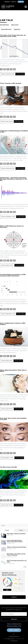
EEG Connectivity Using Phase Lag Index (17, 561)
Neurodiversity (6, 29)
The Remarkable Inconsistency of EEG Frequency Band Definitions (13, 275)
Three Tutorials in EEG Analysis (11, 83)
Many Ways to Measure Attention (16, 534)
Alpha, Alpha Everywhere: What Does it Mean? (13, 371)
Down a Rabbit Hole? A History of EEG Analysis (13, 324)
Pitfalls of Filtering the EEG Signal (17, 547)
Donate (14, 597)
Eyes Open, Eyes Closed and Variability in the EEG (13, 419)
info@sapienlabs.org (14, 636)
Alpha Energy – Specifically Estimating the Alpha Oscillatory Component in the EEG (14, 179)
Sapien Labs (11, 639)
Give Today (14, 630)
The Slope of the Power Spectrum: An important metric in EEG (13, 36)
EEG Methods (4, 25)
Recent (21, 530)
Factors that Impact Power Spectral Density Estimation (15, 541)
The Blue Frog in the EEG (9, 467)
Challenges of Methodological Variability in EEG (14, 131)
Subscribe (14, 619)
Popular (7, 530)
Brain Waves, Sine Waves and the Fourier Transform (16, 555)
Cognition (17, 29)
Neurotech (15, 25)
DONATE (21, 2)
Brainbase (7, 2)
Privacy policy (14, 641)
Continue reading (20, 74)
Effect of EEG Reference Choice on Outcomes (12, 227)
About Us (14, 2)
